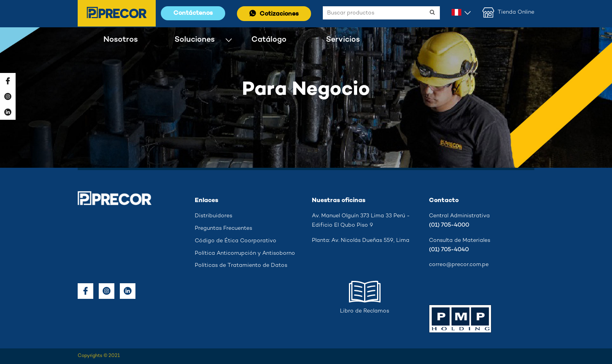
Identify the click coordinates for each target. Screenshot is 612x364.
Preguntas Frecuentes (223, 228)
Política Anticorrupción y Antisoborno (245, 253)
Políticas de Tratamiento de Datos (241, 265)
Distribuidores (213, 216)
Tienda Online (508, 12)
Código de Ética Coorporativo (236, 241)
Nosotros (121, 40)
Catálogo (269, 40)
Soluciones (195, 40)
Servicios (343, 40)
